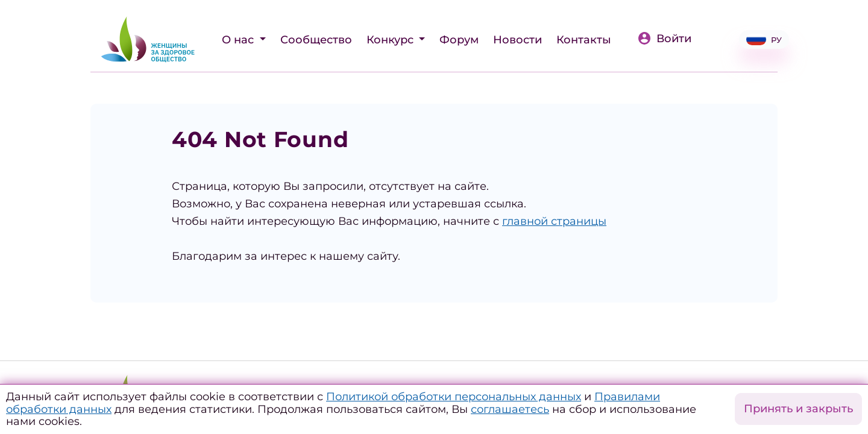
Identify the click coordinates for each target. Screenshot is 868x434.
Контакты (584, 40)
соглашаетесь (510, 409)
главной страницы (554, 221)
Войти (664, 39)
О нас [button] (239, 40)
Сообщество (316, 40)
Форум (459, 40)
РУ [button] (764, 39)
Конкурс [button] (392, 40)
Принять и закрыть (798, 409)
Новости (517, 40)
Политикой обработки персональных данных (454, 397)
